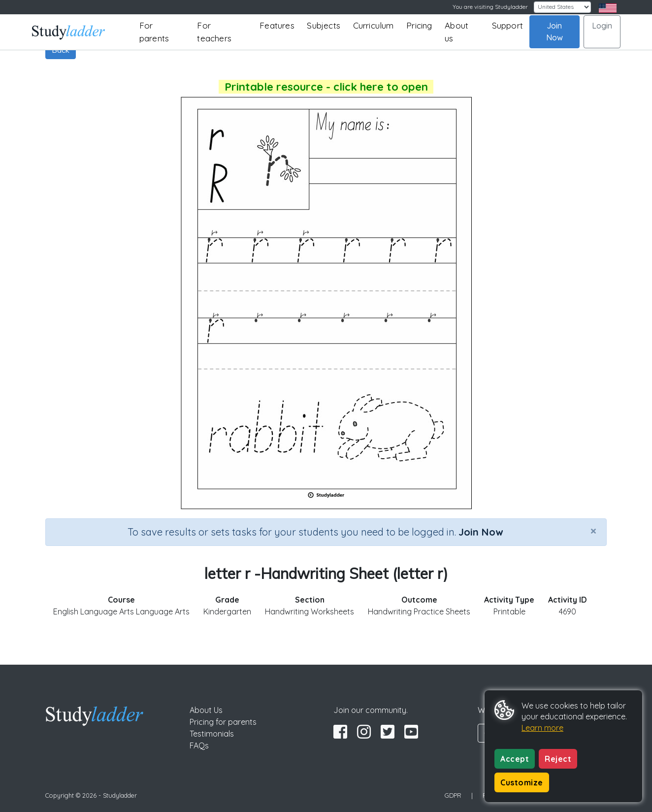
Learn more (542, 728)
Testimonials (212, 734)
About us (456, 32)
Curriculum (374, 25)
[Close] (593, 531)
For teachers (214, 32)
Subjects (324, 25)
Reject (558, 759)
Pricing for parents (223, 722)
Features (277, 25)
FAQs (199, 745)
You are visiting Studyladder (490, 7)
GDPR (453, 795)
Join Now (554, 32)
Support (507, 25)
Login (602, 26)
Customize (522, 782)
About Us (206, 710)
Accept (515, 759)
